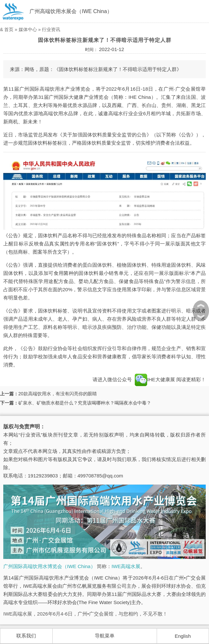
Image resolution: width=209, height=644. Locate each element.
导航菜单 (105, 636)
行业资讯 (51, 29)
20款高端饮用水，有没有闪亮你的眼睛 (58, 394)
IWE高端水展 (126, 566)
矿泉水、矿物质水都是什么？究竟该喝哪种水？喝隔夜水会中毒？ (85, 403)
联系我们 (26, 636)
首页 (9, 29)
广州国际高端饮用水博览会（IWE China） (49, 566)
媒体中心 (28, 29)
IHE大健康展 (155, 379)
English (183, 636)
